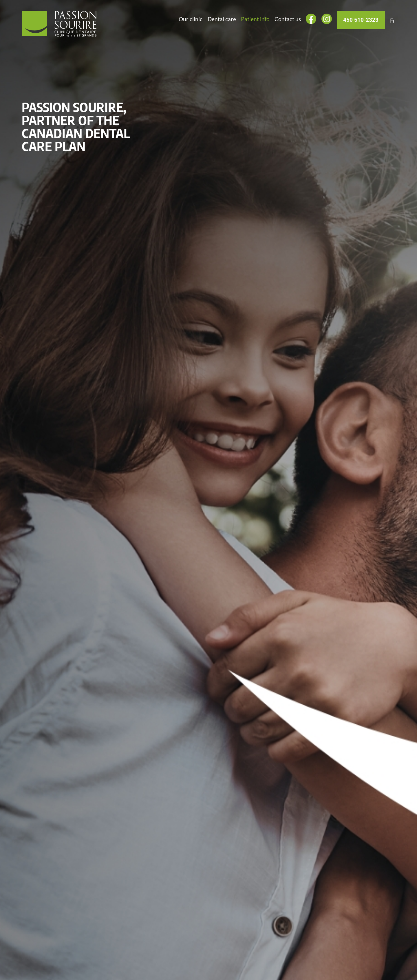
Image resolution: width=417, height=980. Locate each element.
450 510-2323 (361, 20)
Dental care (222, 19)
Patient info (255, 19)
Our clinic (191, 19)
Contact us (288, 19)
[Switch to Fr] (393, 21)
